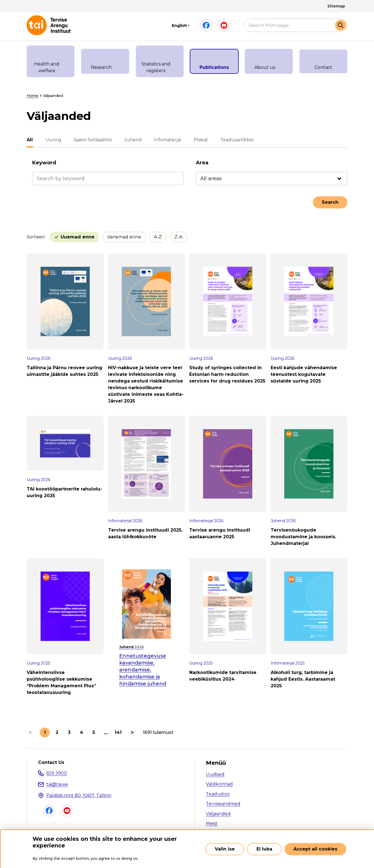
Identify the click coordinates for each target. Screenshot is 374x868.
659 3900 (57, 773)
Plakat (200, 140)
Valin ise (225, 849)
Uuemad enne (78, 237)
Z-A (178, 237)
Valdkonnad (219, 784)
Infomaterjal (167, 140)
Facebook (206, 25)
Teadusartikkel (236, 140)
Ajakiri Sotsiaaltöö (92, 140)
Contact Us (51, 763)
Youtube (224, 25)
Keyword (44, 163)
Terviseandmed (223, 804)
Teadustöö (218, 794)
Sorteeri (36, 237)
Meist (212, 823)
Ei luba (264, 849)
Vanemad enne (124, 237)
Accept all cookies (315, 849)
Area (202, 163)
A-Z (158, 237)
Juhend (132, 140)
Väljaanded (218, 814)
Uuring (53, 140)
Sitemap (336, 6)
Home (33, 95)
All (30, 140)
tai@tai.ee (57, 784)
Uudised (215, 774)
